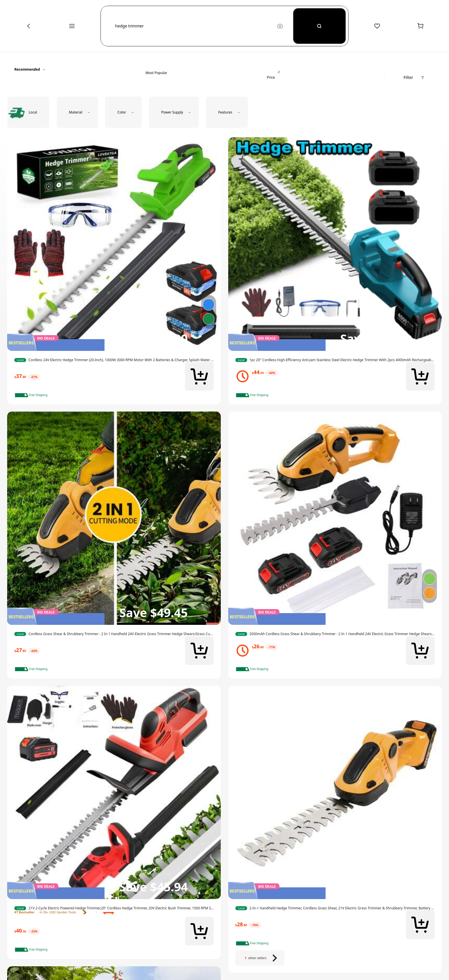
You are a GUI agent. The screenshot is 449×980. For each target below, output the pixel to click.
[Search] (320, 26)
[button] (193, 26)
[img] (114, 342)
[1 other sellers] (260, 958)
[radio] (28, 112)
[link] (114, 360)
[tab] (156, 69)
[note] (33, 395)
